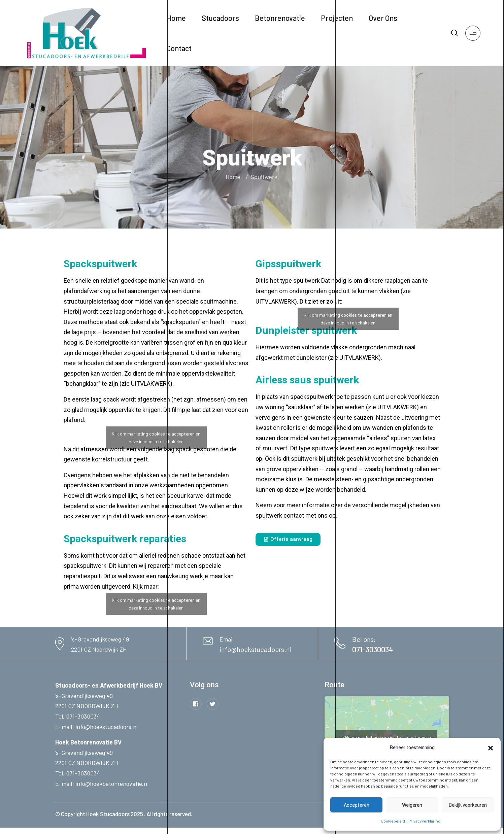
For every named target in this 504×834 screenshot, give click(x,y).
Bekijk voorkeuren (468, 805)
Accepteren (357, 805)
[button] (491, 747)
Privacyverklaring (424, 821)
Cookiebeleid (393, 821)
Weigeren (412, 805)
